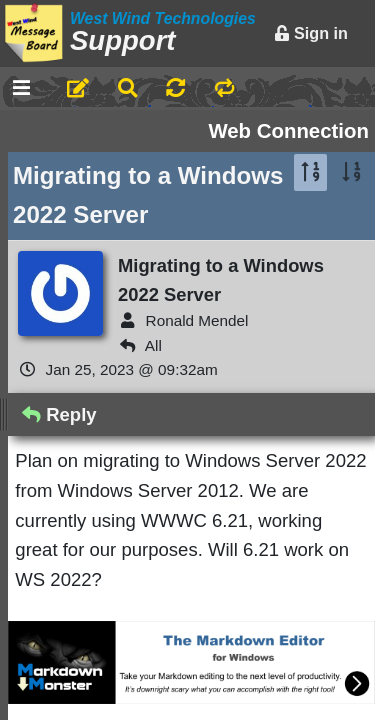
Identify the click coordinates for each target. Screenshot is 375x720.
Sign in (311, 33)
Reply (59, 414)
